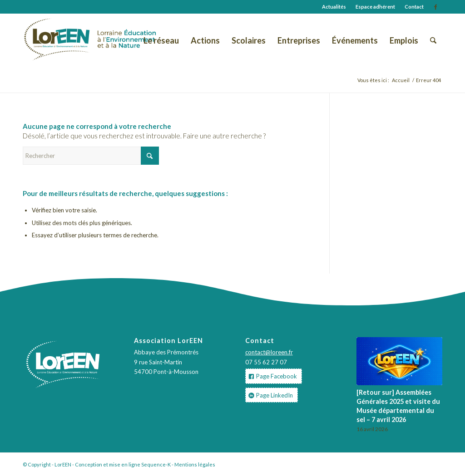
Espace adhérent (375, 7)
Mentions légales (195, 464)
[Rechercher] (433, 40)
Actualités (334, 7)
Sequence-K (156, 464)
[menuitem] (334, 7)
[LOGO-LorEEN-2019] (57, 40)
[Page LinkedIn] (272, 395)
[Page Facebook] (274, 376)
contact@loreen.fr (269, 352)
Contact (414, 7)
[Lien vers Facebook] (435, 7)
